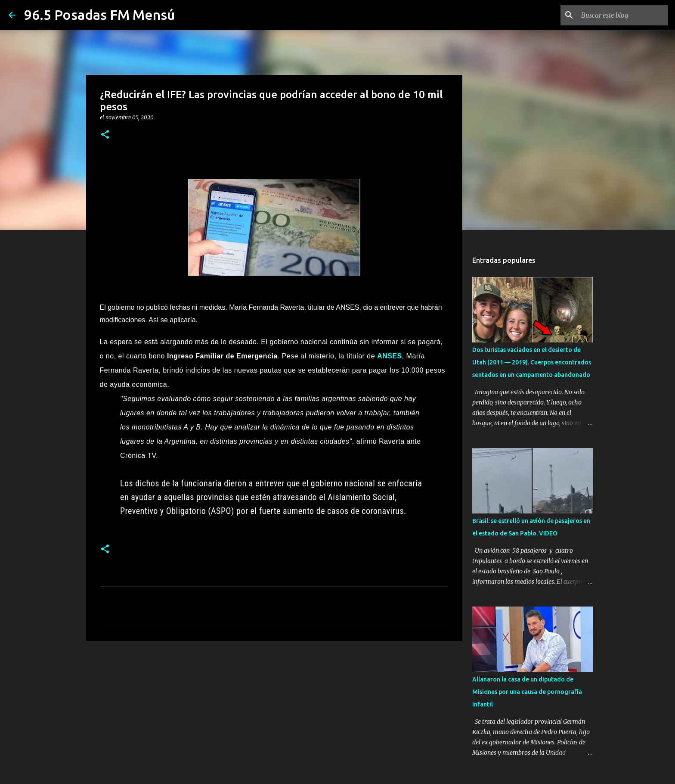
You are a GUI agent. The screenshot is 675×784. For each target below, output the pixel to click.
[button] (105, 135)
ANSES (390, 356)
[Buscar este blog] (623, 15)
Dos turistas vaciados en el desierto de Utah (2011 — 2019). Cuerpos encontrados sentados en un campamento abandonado (532, 362)
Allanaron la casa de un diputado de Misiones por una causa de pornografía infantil (527, 692)
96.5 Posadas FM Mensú (99, 15)
